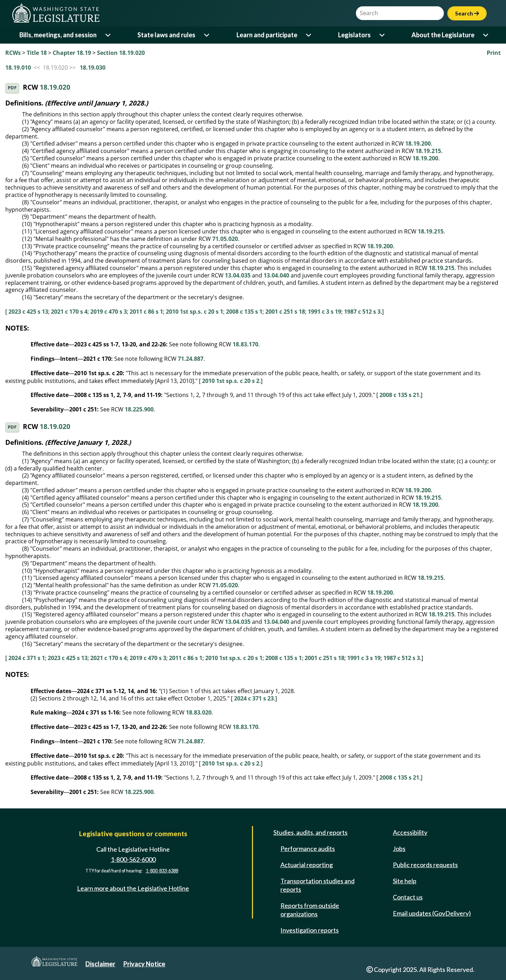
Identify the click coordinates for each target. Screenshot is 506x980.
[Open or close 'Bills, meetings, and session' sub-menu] (108, 35)
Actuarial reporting (307, 865)
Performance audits (308, 848)
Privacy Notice (144, 964)
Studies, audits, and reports (310, 832)
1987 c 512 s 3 (362, 312)
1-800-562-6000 (133, 859)
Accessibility (410, 832)
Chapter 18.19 (72, 53)
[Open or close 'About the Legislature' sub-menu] (486, 35)
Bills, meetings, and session (58, 35)
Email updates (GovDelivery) (432, 913)
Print (494, 53)
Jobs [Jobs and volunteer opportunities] (399, 848)
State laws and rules (166, 35)
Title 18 (37, 53)
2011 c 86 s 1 (146, 312)
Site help (405, 881)
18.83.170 (245, 344)
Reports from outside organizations (310, 910)
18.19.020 (55, 87)
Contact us (408, 897)
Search (467, 13)
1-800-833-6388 (162, 871)
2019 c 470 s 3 (109, 312)
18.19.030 (93, 68)
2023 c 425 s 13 (28, 312)
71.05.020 (225, 239)
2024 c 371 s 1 (27, 658)
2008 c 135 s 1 (244, 312)
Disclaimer (100, 964)
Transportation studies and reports (317, 885)
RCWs (13, 53)
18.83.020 (199, 712)
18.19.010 (18, 68)
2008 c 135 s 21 (399, 395)
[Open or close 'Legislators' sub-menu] (382, 35)
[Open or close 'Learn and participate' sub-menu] (309, 35)
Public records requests (425, 865)
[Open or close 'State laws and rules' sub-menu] (207, 35)
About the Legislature (443, 35)
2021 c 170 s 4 (69, 312)
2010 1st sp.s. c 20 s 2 (231, 381)
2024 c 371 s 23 (254, 698)
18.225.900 (139, 409)
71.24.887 (191, 359)
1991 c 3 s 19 (325, 312)
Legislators (354, 35)
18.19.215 (428, 151)
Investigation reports (310, 930)
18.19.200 (418, 143)
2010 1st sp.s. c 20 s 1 (194, 312)
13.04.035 (238, 275)
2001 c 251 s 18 (285, 312)
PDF (12, 88)
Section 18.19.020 (121, 53)
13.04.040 (276, 275)
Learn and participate (267, 35)
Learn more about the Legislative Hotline (133, 888)
